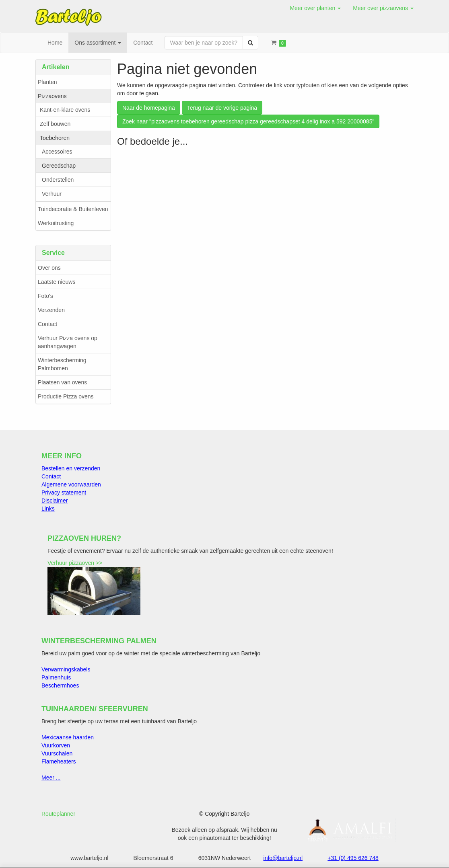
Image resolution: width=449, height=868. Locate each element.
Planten (47, 82)
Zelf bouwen (55, 124)
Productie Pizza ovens (66, 396)
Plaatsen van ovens (62, 382)
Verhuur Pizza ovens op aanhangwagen (68, 342)
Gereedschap (59, 166)
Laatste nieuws (57, 282)
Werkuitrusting (56, 223)
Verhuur (52, 194)
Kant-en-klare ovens (65, 110)
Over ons (49, 268)
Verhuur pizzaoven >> (75, 563)
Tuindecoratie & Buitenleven (73, 209)
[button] (315, 8)
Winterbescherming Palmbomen (62, 364)
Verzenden (51, 310)
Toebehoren (55, 138)
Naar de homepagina (149, 108)
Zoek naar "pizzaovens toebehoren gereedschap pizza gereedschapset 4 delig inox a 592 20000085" (248, 121)
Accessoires (57, 152)
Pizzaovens (52, 96)
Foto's (45, 296)
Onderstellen (58, 180)
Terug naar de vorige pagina (222, 108)
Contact (47, 324)
